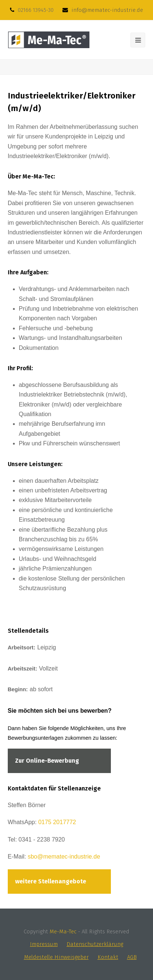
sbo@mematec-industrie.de (64, 857)
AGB (132, 957)
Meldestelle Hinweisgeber (56, 957)
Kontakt (108, 957)
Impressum (44, 944)
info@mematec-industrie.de (107, 10)
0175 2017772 (57, 822)
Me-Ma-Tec (63, 931)
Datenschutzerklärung (95, 944)
